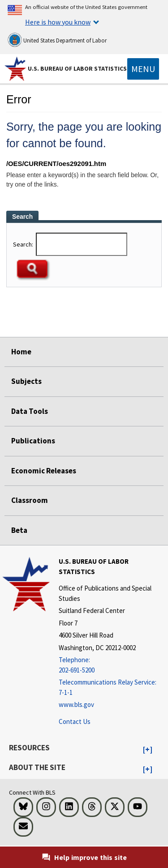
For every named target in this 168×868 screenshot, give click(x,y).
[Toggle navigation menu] (143, 69)
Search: (24, 244)
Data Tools (30, 411)
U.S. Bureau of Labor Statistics (77, 68)
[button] (148, 750)
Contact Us (75, 721)
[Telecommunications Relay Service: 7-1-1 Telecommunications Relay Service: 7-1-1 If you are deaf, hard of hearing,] (112, 687)
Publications (33, 441)
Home (21, 352)
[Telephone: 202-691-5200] (112, 665)
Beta (19, 530)
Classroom (30, 500)
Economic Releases (44, 471)
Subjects (26, 381)
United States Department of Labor (57, 40)
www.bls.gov (76, 704)
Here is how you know (58, 22)
